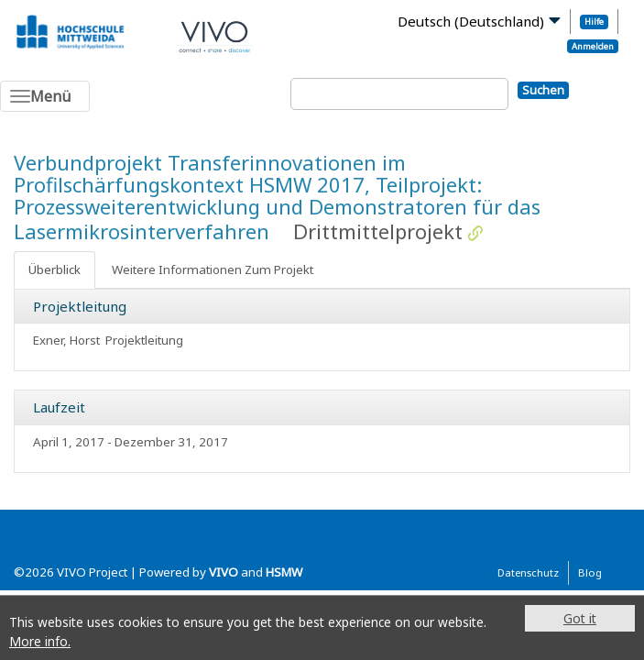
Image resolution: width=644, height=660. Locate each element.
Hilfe (594, 22)
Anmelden (593, 46)
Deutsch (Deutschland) (471, 21)
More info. (40, 641)
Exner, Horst (66, 340)
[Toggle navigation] (45, 96)
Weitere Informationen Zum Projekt (213, 269)
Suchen (543, 90)
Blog (590, 572)
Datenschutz (528, 572)
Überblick (55, 269)
